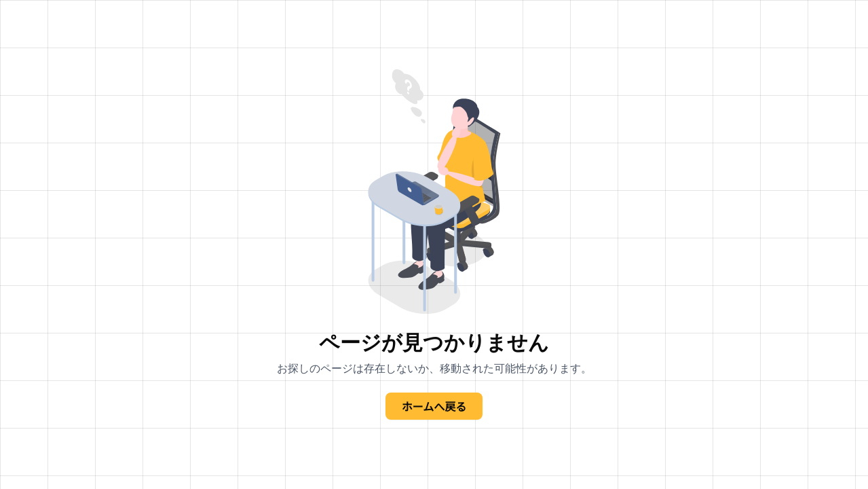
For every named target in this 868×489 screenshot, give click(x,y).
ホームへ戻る (434, 406)
